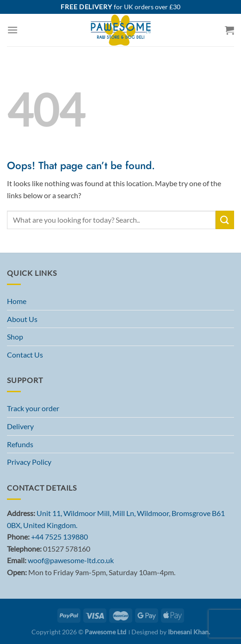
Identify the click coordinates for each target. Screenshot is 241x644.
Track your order (33, 408)
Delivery (20, 426)
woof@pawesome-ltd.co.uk (71, 560)
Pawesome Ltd (105, 632)
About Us (22, 319)
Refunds (20, 444)
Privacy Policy (29, 462)
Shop (15, 337)
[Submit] (225, 220)
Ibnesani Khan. (189, 632)
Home (17, 301)
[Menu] (12, 30)
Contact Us (25, 355)
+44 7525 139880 (59, 537)
